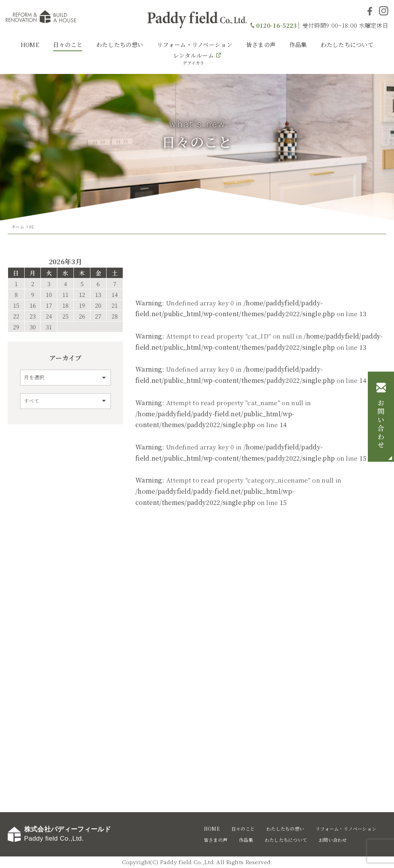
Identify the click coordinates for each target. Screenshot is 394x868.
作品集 (298, 44)
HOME (30, 44)
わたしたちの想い (120, 44)
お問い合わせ (381, 424)
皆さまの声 (261, 44)
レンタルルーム (194, 59)
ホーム (18, 226)
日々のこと (68, 44)
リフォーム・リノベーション (195, 44)
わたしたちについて (347, 44)
